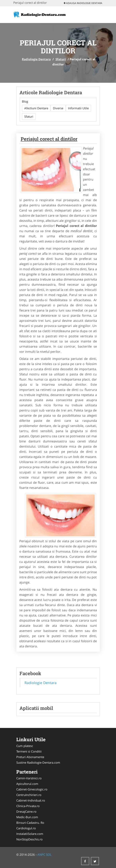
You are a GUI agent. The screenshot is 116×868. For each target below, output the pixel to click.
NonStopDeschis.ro (29, 839)
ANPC (41, 855)
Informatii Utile (78, 108)
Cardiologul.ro (26, 828)
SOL (49, 855)
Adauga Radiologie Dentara (83, 3)
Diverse (58, 108)
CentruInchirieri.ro (29, 795)
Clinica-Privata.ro (28, 806)
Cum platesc (25, 746)
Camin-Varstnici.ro (29, 778)
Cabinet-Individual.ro (31, 800)
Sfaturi (61, 59)
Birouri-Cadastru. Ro (30, 823)
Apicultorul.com (27, 784)
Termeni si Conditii (29, 751)
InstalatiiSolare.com (30, 834)
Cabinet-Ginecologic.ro (32, 789)
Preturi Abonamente (30, 757)
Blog (25, 101)
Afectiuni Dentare (36, 108)
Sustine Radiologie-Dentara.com (38, 762)
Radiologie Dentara (36, 59)
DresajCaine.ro (26, 811)
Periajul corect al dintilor (49, 139)
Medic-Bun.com (27, 817)
